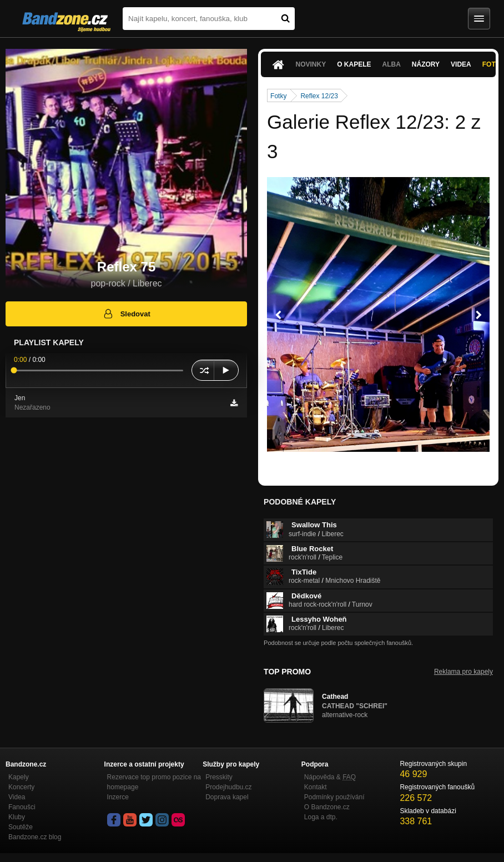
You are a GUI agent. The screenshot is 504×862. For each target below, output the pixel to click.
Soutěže (21, 827)
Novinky (311, 64)
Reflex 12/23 (319, 96)
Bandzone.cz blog (35, 837)
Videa (461, 64)
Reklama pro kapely (463, 672)
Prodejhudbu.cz (228, 787)
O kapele (354, 64)
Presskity (219, 777)
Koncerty (21, 787)
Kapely (19, 777)
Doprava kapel (227, 797)
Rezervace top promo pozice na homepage (154, 782)
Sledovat (126, 314)
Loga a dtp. (321, 817)
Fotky (278, 96)
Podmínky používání (334, 797)
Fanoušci (22, 807)
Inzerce (118, 797)
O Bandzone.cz (327, 807)
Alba (392, 64)
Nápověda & (330, 777)
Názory (426, 64)
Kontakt (316, 787)
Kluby (17, 817)
